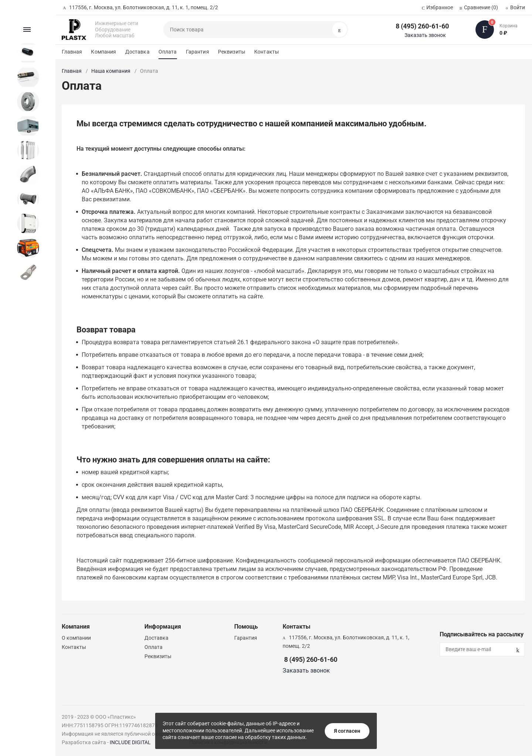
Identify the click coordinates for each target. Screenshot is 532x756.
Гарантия (197, 52)
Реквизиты (232, 52)
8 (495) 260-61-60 (422, 26)
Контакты (267, 52)
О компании (76, 638)
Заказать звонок (425, 35)
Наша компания (111, 71)
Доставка (137, 52)
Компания (103, 52)
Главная (72, 52)
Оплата (168, 52)
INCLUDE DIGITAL (130, 742)
